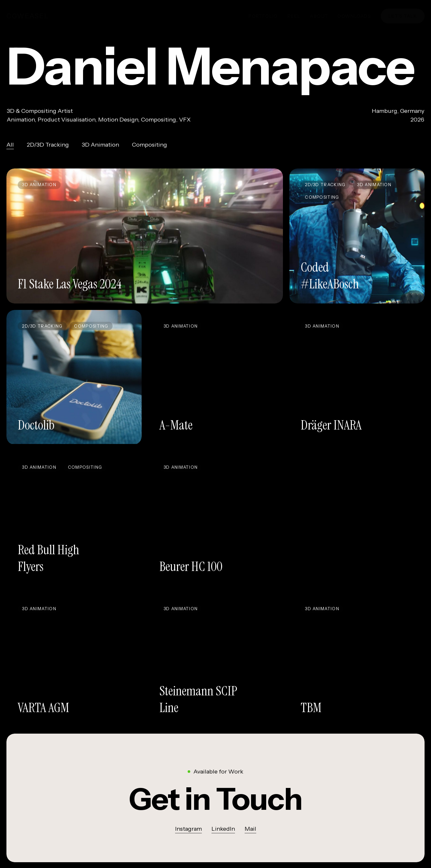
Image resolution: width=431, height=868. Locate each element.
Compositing (150, 148)
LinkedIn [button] (223, 831)
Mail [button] (250, 831)
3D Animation (100, 148)
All (10, 148)
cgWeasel (28, 16)
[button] (216, 801)
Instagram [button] (188, 831)
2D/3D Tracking (48, 148)
